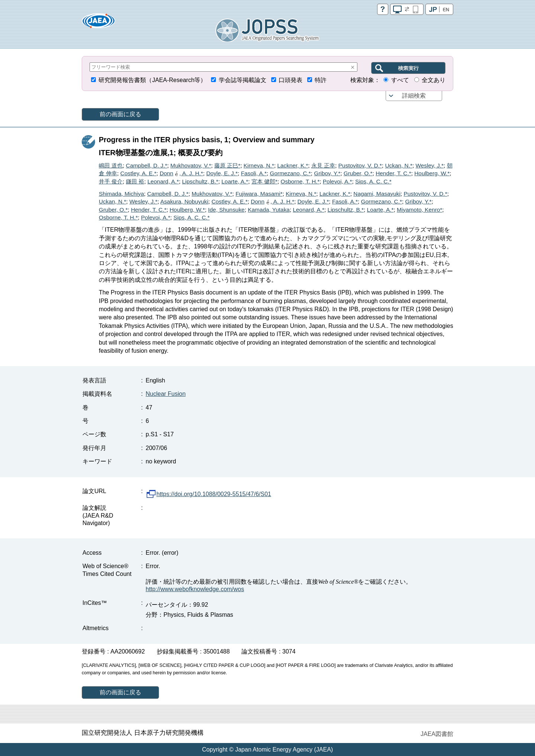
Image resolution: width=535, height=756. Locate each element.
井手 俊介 (111, 181)
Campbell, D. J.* (147, 165)
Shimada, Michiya (121, 194)
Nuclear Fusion (166, 394)
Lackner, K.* (293, 165)
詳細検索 (414, 96)
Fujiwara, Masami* (259, 194)
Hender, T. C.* (393, 173)
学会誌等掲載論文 (243, 80)
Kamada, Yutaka (269, 210)
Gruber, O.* (358, 173)
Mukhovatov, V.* (191, 165)
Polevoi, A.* (338, 181)
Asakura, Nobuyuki (184, 201)
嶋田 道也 (111, 165)
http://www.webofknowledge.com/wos (195, 589)
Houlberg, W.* (432, 173)
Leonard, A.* (163, 181)
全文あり (434, 80)
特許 (321, 80)
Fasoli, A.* (254, 173)
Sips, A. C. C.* (373, 181)
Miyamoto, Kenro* (419, 210)
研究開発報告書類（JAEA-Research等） (152, 80)
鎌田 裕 (135, 181)
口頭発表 (291, 80)
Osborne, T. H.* (300, 181)
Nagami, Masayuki (377, 194)
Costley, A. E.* (138, 173)
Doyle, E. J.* (222, 173)
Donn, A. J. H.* (181, 173)
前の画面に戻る (120, 114)
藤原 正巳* (227, 165)
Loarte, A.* (235, 181)
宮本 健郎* (265, 181)
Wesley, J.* (430, 165)
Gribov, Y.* (327, 173)
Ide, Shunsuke (226, 210)
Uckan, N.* (399, 165)
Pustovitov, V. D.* (360, 165)
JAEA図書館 (437, 734)
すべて (400, 80)
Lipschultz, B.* (200, 181)
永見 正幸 (323, 165)
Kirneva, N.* (259, 165)
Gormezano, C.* (290, 173)
